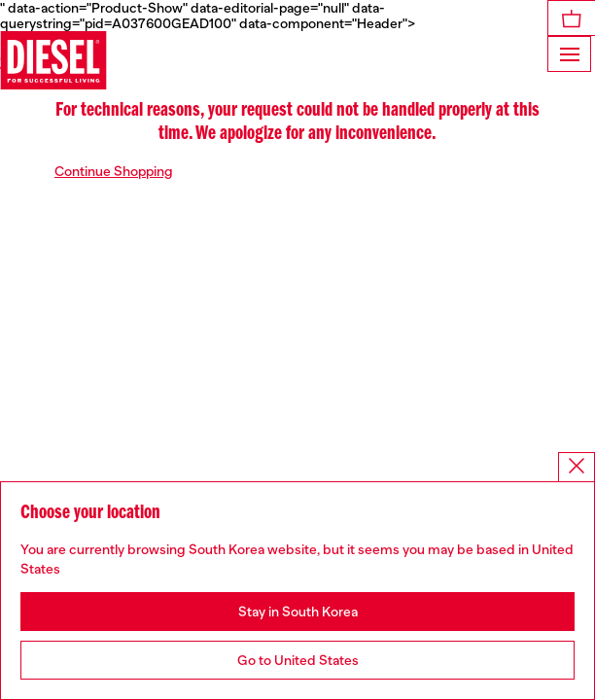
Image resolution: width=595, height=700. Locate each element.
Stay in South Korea (298, 612)
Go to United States (298, 660)
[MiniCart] (572, 18)
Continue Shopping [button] (114, 171)
